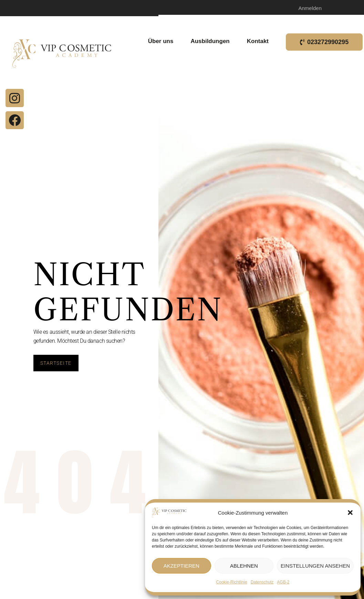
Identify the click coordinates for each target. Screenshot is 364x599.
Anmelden (310, 8)
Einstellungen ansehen (315, 566)
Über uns (163, 41)
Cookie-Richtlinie (232, 582)
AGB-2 (283, 582)
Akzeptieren (181, 566)
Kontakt (259, 41)
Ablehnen (244, 566)
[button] (350, 513)
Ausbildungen (212, 41)
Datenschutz (262, 582)
